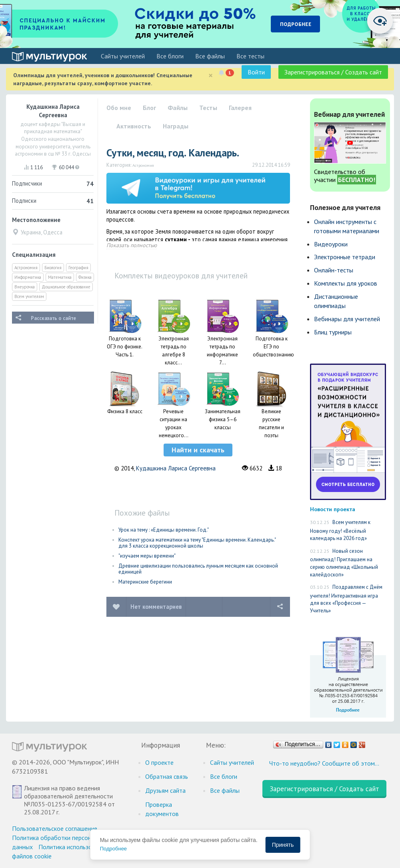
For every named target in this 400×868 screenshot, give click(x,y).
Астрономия (26, 268)
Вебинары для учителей (347, 319)
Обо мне (119, 108)
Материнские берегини (145, 582)
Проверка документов (162, 809)
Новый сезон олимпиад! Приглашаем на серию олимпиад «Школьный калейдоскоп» (344, 563)
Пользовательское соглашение (55, 828)
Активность (134, 126)
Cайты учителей (123, 56)
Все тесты (250, 56)
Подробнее (113, 849)
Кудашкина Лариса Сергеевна (176, 468)
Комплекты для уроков (346, 283)
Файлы (178, 108)
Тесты (208, 108)
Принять (283, 845)
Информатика (28, 277)
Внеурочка (25, 287)
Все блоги (170, 56)
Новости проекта (333, 509)
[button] (198, 450)
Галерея (240, 108)
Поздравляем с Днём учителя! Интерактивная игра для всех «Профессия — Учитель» (346, 599)
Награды (176, 126)
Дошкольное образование (66, 287)
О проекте (159, 762)
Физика (85, 277)
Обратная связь (167, 776)
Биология (53, 268)
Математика (60, 277)
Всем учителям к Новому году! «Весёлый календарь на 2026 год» (340, 530)
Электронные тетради (345, 257)
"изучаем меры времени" (147, 556)
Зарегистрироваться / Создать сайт (333, 72)
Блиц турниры (333, 332)
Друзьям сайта (165, 790)
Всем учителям (29, 296)
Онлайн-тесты (334, 270)
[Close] (211, 75)
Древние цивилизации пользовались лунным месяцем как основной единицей (198, 569)
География (78, 268)
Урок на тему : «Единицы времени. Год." (164, 530)
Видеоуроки (331, 244)
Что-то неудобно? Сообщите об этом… (324, 763)
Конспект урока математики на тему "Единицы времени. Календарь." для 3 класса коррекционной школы (197, 543)
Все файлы (210, 56)
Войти (256, 72)
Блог (149, 108)
